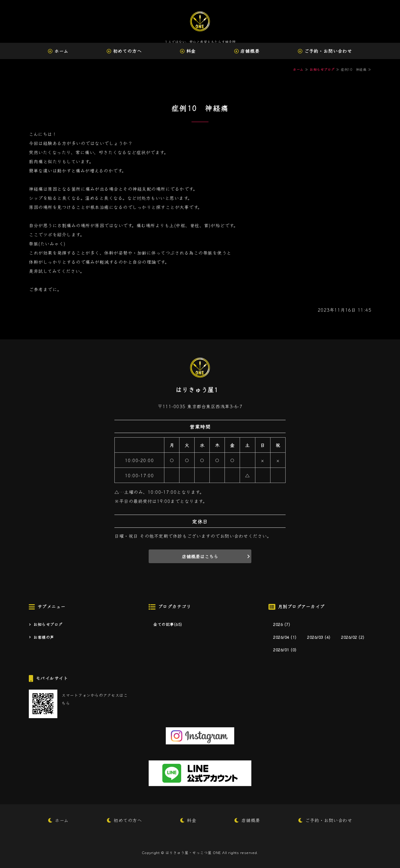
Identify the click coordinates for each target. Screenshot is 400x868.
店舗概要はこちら (200, 556)
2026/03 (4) (319, 637)
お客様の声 (44, 637)
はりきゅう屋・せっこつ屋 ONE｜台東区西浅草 (200, 21)
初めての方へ (127, 51)
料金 (191, 51)
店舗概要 (250, 51)
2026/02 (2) (353, 637)
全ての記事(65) (168, 624)
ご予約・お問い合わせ (328, 51)
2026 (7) (281, 624)
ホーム (61, 51)
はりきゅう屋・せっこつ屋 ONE (193, 852)
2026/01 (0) (285, 650)
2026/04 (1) (285, 637)
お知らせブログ (322, 69)
